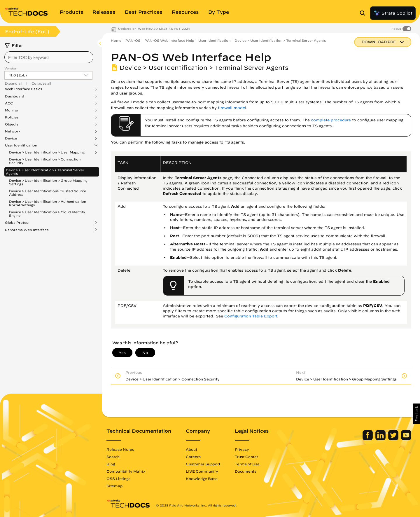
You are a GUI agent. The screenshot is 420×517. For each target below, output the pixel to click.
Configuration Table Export (251, 316)
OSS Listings (118, 478)
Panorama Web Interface (27, 230)
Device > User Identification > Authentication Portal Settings (48, 203)
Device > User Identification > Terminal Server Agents (45, 172)
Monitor (12, 110)
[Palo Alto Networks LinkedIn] (381, 439)
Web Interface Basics (23, 89)
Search (113, 457)
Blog (111, 464)
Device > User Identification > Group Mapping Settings (48, 182)
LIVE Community (202, 471)
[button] (416, 414)
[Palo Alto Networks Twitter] (394, 439)
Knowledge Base (202, 478)
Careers (193, 457)
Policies (12, 117)
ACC (9, 103)
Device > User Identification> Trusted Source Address (48, 193)
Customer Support (203, 464)
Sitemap (114, 486)
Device (11, 138)
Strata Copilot (393, 13)
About (191, 449)
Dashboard (15, 96)
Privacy (242, 449)
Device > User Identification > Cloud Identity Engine (47, 214)
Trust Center (246, 457)
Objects (12, 124)
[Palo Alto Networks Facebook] (368, 439)
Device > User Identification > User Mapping (47, 152)
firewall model (232, 108)
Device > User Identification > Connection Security (45, 161)
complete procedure (331, 120)
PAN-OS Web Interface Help (169, 40)
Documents (246, 471)
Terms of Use (247, 464)
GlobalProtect (17, 223)
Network (13, 131)
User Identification (21, 145)
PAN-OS (133, 40)
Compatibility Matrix (126, 471)
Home (116, 40)
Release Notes (120, 449)
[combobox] (49, 57)
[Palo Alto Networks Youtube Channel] (406, 439)
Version (11, 68)
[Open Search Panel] (364, 13)
